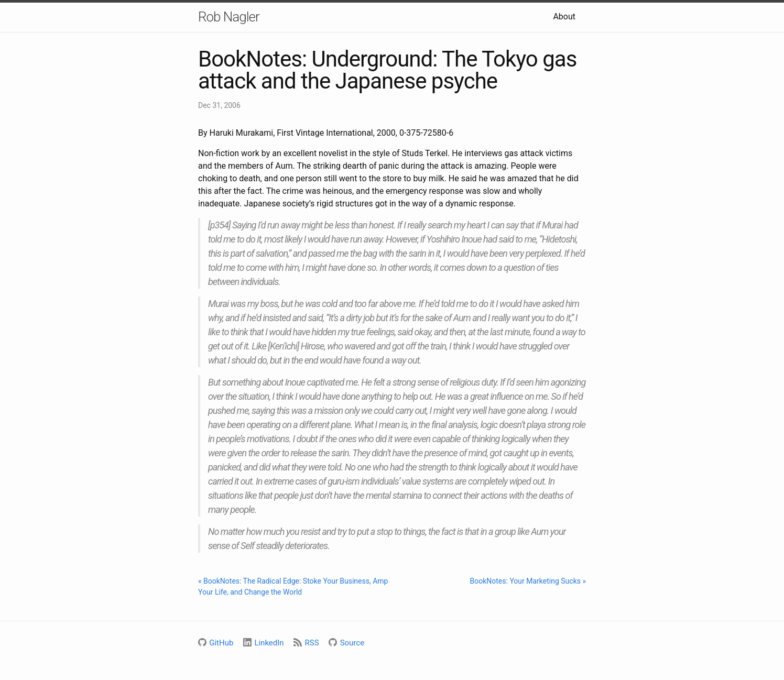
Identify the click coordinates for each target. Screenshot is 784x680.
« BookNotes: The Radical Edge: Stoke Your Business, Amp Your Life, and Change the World (293, 586)
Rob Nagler (229, 17)
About (564, 17)
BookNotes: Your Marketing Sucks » (528, 581)
